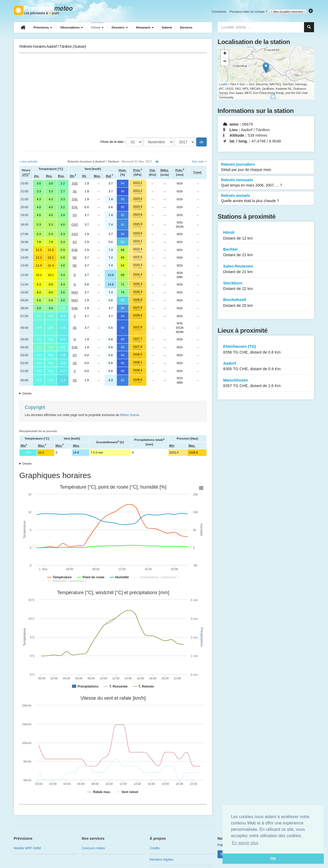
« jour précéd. (28, 161)
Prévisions (43, 27)
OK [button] (273, 859)
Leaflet (223, 84)
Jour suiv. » (199, 161)
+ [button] (225, 54)
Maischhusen (266, 383)
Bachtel (266, 252)
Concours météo (93, 848)
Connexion (219, 12)
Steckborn (266, 286)
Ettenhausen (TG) (266, 349)
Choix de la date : (113, 142)
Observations (72, 27)
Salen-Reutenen (266, 269)
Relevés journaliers (266, 167)
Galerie (167, 27)
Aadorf (266, 366)
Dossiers (120, 27)
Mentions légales (162, 860)
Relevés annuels (266, 198)
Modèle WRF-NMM (27, 848)
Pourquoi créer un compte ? (248, 12)
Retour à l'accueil (45, 10)
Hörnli (266, 235)
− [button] (225, 62)
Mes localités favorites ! (288, 12)
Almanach (145, 27)
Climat (97, 27)
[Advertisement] (113, 95)
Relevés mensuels (266, 183)
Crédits (155, 848)
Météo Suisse (130, 415)
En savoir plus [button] (245, 843)
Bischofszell (266, 303)
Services (186, 27)
